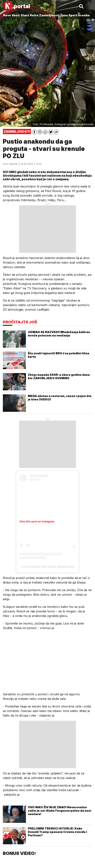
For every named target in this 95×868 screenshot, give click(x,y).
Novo (7, 15)
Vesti (16, 15)
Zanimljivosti (49, 15)
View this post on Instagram (37, 521)
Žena (64, 15)
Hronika (84, 15)
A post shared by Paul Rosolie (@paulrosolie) (47, 567)
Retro (34, 15)
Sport (73, 15)
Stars (25, 15)
